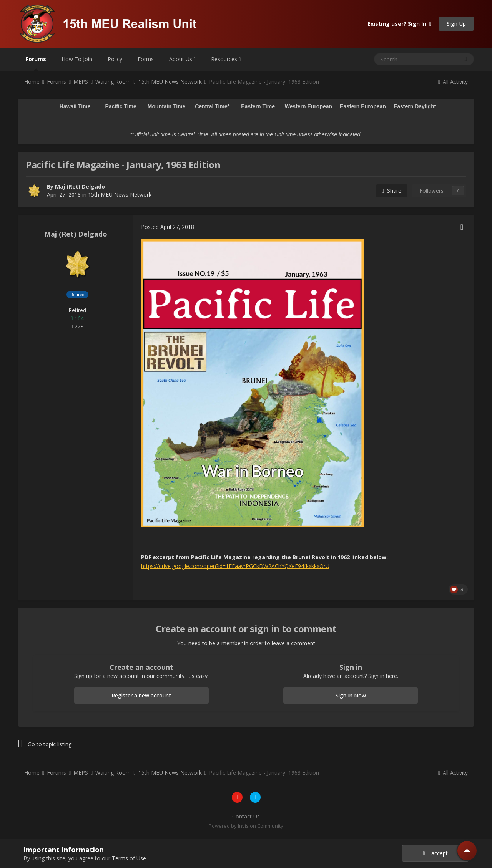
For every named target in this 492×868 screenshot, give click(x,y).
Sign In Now (351, 695)
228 (77, 326)
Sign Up (456, 24)
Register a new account (141, 695)
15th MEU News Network (120, 195)
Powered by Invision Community (246, 826)
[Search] (398, 59)
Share (392, 191)
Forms (146, 59)
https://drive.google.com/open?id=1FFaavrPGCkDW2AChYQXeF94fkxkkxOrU (235, 566)
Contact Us (246, 816)
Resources (226, 59)
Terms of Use (129, 858)
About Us (182, 59)
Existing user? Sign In (399, 24)
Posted (168, 227)
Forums (36, 63)
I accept (435, 853)
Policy (115, 59)
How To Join (77, 59)
